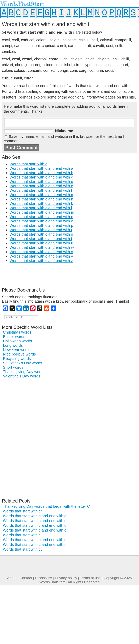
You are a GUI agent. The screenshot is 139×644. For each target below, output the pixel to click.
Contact (26, 578)
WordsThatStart (23, 4)
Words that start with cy (23, 549)
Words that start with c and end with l (41, 208)
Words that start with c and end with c (41, 177)
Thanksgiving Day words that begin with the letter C (46, 506)
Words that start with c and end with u (41, 243)
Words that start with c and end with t (41, 239)
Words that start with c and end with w (42, 247)
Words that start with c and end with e (41, 186)
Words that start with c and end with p (41, 225)
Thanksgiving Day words (24, 372)
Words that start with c (28, 164)
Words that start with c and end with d (41, 182)
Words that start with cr (22, 511)
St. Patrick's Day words (23, 363)
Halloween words (18, 341)
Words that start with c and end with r (41, 230)
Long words (13, 345)
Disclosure (43, 578)
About (12, 578)
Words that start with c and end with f (41, 190)
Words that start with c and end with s (41, 234)
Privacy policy (66, 578)
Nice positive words (19, 354)
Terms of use (90, 578)
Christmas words (17, 332)
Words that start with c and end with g (41, 195)
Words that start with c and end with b (41, 173)
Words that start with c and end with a (41, 168)
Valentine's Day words (22, 376)
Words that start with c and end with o (41, 221)
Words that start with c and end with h (41, 199)
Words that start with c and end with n (41, 217)
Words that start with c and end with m (42, 212)
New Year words (17, 350)
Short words (13, 367)
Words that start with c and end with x (41, 252)
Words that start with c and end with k (41, 204)
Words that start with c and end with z (41, 261)
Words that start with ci (22, 535)
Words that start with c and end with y (41, 256)
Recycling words (17, 359)
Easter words (14, 337)
